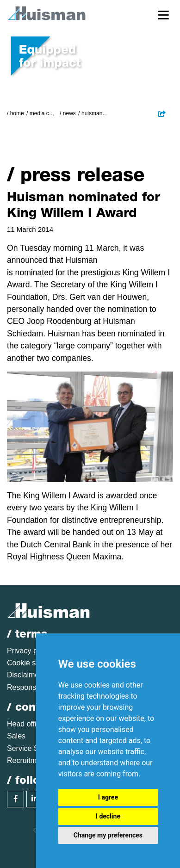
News (69, 113)
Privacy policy (30, 651)
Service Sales (30, 748)
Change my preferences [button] (108, 835)
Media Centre (43, 113)
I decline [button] (108, 816)
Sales (16, 736)
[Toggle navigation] (164, 15)
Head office (26, 724)
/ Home (16, 113)
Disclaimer (24, 675)
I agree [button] (108, 797)
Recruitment (27, 760)
